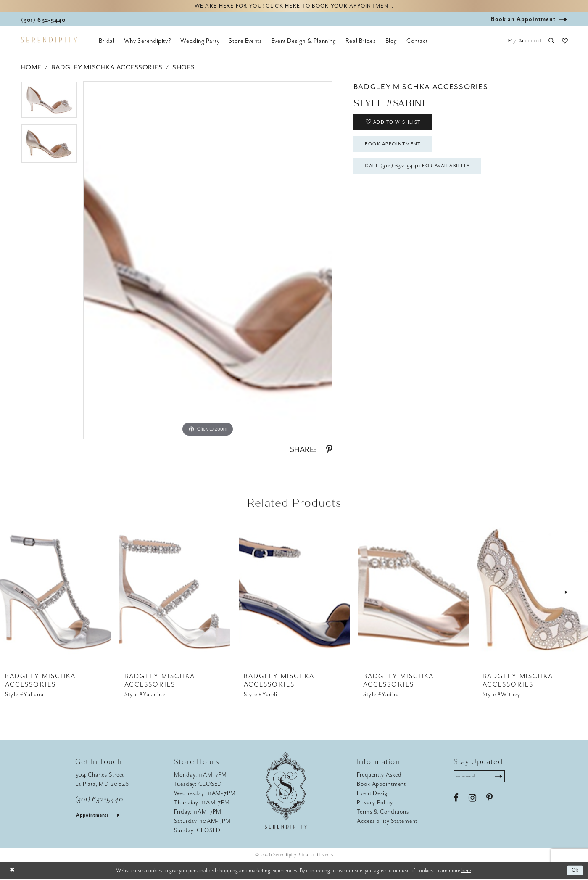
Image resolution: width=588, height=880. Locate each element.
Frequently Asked (379, 776)
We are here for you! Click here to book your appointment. (294, 7)
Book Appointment (397, 148)
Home (31, 69)
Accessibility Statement (387, 822)
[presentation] (55, 593)
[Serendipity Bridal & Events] (49, 41)
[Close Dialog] (13, 871)
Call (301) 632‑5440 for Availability (424, 172)
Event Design (374, 794)
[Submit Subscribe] (503, 778)
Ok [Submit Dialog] (575, 871)
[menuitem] (107, 42)
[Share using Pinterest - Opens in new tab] (329, 451)
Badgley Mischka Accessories (107, 69)
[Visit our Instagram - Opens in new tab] (472, 800)
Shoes (184, 69)
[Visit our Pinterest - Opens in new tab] (489, 800)
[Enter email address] (482, 778)
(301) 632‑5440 (99, 800)
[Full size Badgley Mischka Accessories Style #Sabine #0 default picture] (208, 262)
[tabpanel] (49, 104)
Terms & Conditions (383, 813)
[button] (525, 42)
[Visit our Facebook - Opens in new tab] (456, 800)
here (466, 871)
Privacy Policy (375, 803)
